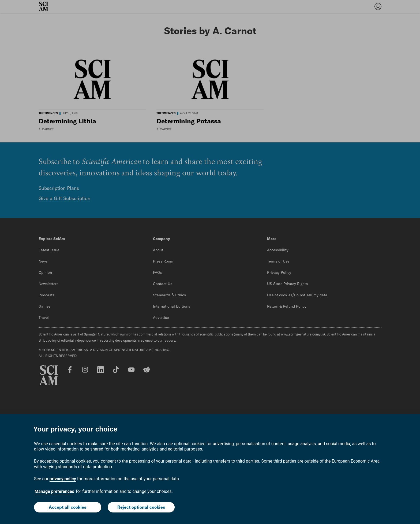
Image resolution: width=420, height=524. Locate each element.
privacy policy (63, 479)
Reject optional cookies (141, 507)
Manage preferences (54, 491)
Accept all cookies (67, 507)
